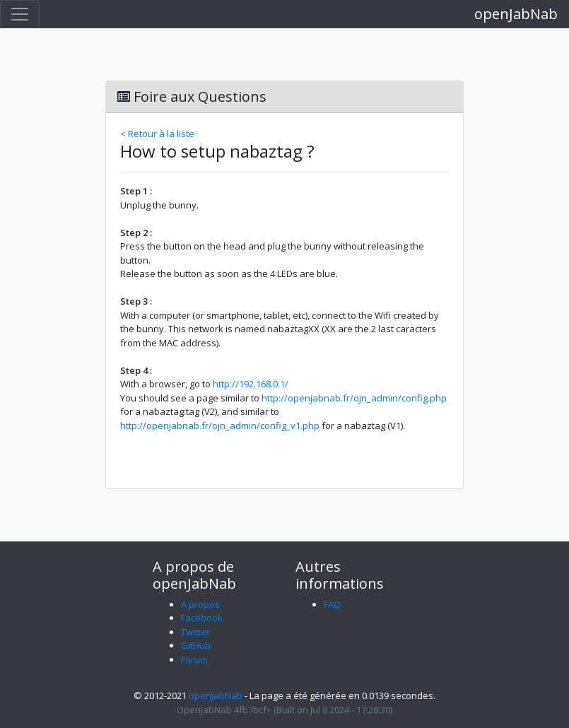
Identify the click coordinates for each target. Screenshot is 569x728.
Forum (194, 659)
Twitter (195, 632)
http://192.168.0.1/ (251, 384)
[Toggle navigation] (20, 14)
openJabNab (516, 14)
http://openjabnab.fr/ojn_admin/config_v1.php (220, 425)
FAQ (332, 604)
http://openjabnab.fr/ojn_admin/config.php (354, 398)
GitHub (196, 645)
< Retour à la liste (157, 134)
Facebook (202, 618)
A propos (200, 604)
